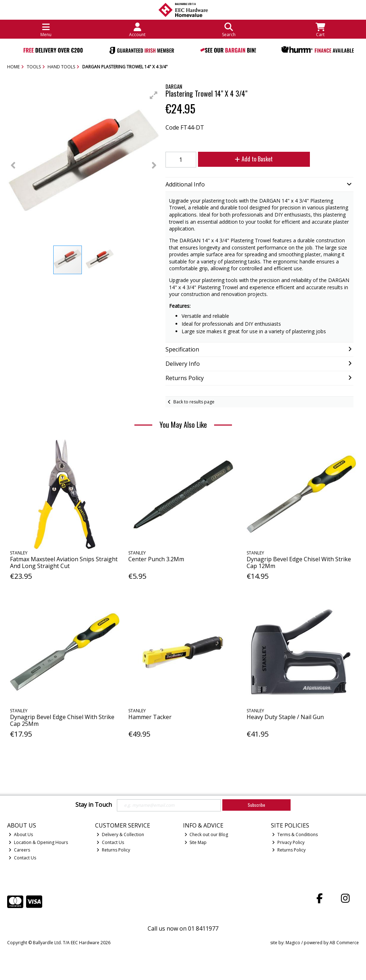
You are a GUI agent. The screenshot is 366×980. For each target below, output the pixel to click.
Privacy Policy (288, 842)
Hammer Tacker (150, 717)
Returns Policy (113, 850)
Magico (293, 943)
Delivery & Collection (120, 835)
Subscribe (256, 805)
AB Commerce (344, 943)
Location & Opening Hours (38, 842)
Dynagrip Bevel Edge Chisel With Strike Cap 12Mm (299, 562)
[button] (154, 95)
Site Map (196, 842)
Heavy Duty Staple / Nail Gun (285, 717)
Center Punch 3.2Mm (156, 559)
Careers (19, 850)
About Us (21, 835)
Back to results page (194, 402)
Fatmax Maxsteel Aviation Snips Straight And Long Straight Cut (64, 562)
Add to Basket (254, 159)
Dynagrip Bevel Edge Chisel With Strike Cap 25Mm (62, 720)
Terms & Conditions (295, 835)
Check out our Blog (206, 835)
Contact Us (22, 858)
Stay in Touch (94, 805)
